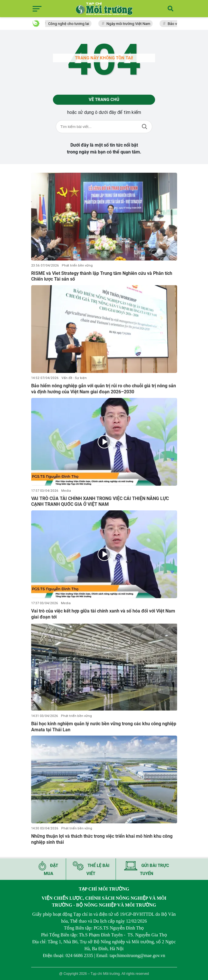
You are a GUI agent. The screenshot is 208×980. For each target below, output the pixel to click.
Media (66, 491)
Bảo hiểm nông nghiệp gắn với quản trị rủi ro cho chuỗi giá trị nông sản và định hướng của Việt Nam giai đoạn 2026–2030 (104, 389)
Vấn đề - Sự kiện (74, 378)
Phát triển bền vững (77, 266)
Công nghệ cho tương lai (70, 24)
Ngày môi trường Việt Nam (130, 24)
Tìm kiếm (144, 127)
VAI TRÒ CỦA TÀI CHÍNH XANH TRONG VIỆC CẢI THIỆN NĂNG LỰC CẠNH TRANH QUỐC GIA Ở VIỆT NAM (100, 501)
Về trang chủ (104, 100)
